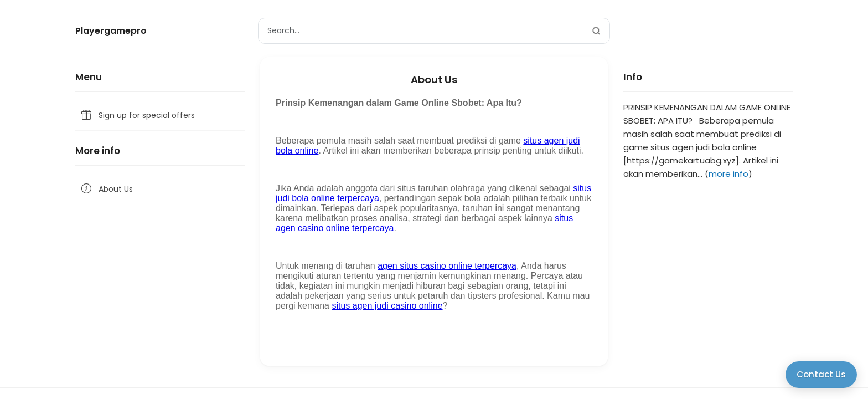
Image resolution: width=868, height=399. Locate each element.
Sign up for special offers (137, 116)
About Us (106, 189)
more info (728, 174)
